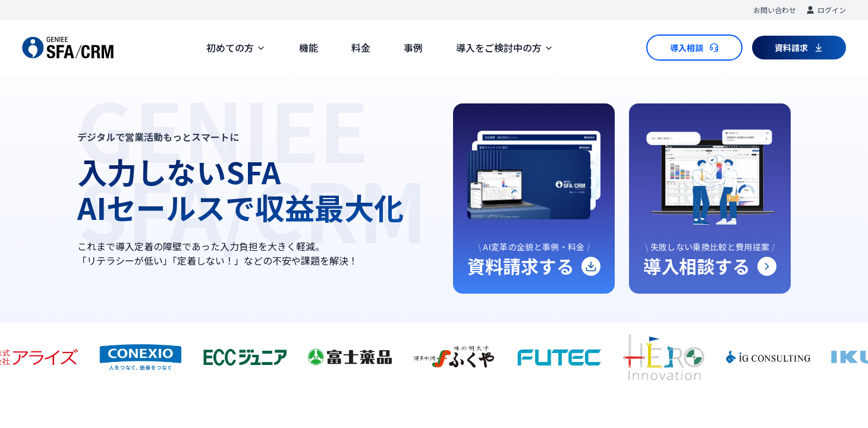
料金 (361, 48)
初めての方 (236, 48)
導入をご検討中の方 (505, 48)
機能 (309, 48)
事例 (413, 48)
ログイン (826, 10)
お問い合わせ (775, 10)
